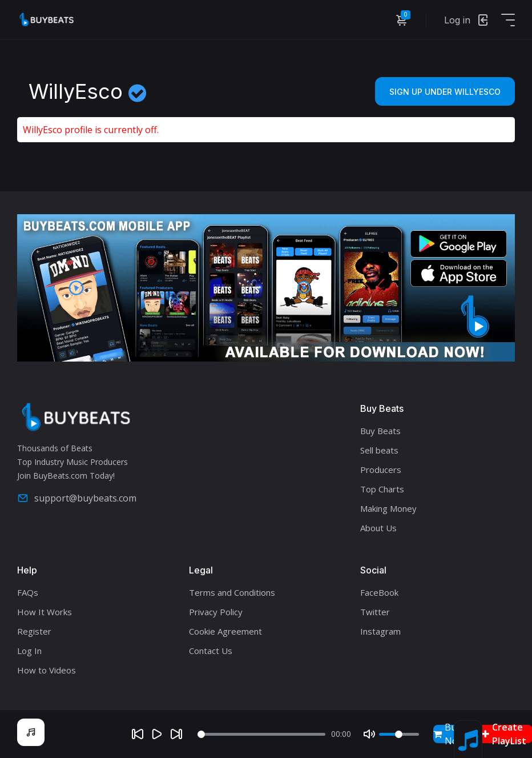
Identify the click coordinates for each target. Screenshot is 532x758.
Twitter (375, 612)
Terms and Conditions (232, 592)
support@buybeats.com (77, 498)
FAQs (28, 592)
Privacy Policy (216, 612)
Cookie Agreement (225, 631)
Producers (381, 470)
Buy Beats (380, 431)
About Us (378, 528)
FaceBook (379, 592)
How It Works (45, 612)
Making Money (388, 508)
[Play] (157, 734)
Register (34, 631)
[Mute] (369, 734)
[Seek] (261, 734)
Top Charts (382, 489)
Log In (29, 651)
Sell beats (379, 450)
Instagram (380, 631)
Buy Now (449, 734)
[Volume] (399, 734)
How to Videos (47, 670)
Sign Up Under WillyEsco (445, 92)
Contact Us (211, 651)
